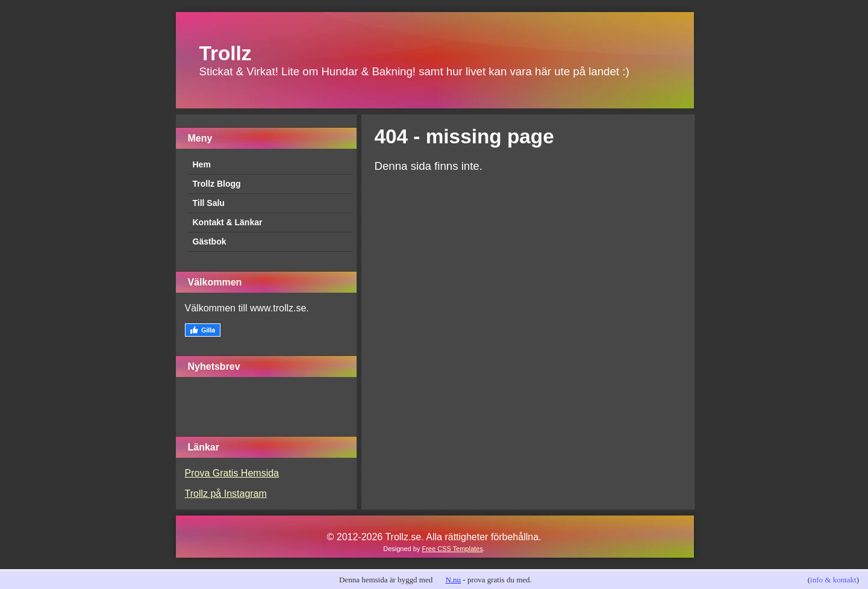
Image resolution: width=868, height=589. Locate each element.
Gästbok (210, 242)
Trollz (226, 53)
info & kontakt (833, 580)
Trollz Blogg (217, 184)
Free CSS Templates (452, 549)
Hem (202, 164)
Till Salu (209, 203)
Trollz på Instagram (226, 494)
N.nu (453, 580)
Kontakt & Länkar (228, 222)
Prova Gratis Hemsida (232, 473)
